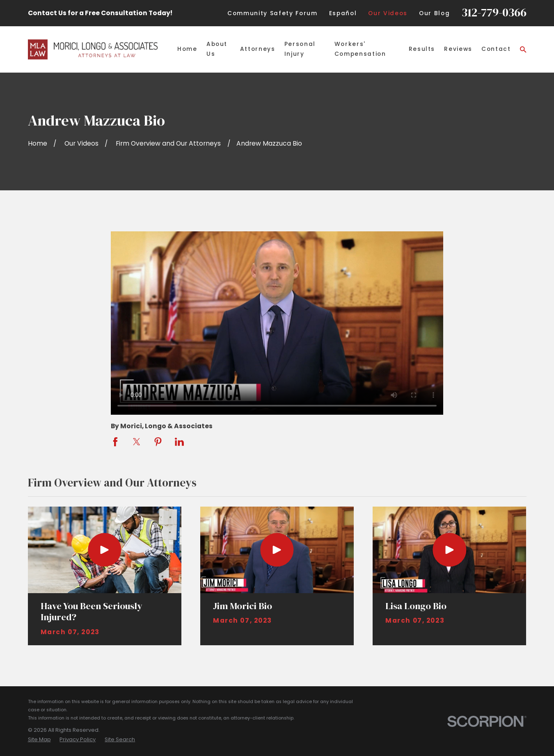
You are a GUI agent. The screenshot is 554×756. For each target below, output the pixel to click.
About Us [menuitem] (217, 49)
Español (343, 13)
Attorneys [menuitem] (258, 49)
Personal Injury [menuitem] (300, 49)
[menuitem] (39, 739)
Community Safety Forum (272, 13)
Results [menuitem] (422, 49)
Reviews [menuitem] (458, 49)
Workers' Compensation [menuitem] (360, 49)
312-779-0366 (494, 12)
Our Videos (388, 13)
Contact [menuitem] (496, 49)
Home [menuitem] (187, 49)
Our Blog (434, 13)
